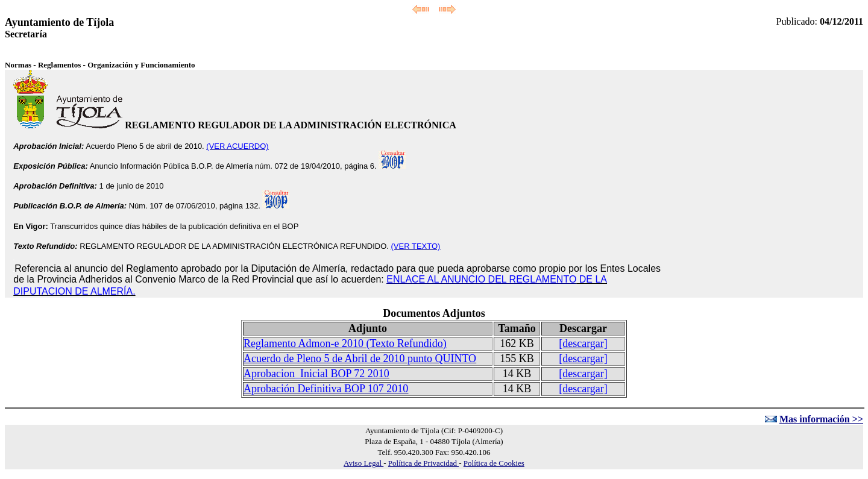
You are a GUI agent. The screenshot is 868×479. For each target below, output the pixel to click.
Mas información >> (821, 419)
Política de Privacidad (423, 463)
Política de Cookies (494, 463)
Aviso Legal (363, 463)
